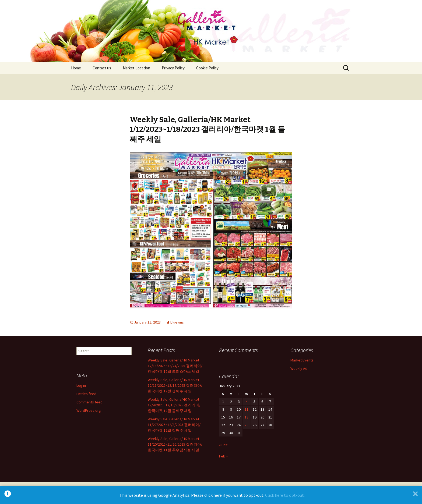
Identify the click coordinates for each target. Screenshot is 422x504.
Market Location (136, 68)
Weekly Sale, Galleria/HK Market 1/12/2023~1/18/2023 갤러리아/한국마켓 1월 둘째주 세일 (207, 129)
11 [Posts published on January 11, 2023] (247, 409)
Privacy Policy (173, 68)
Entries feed (86, 394)
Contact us (102, 68)
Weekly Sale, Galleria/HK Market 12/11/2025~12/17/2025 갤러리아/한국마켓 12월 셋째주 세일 (175, 385)
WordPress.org (89, 410)
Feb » (223, 456)
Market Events (302, 360)
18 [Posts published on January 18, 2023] (247, 417)
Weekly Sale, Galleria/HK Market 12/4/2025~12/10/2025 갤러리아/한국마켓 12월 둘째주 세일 (174, 405)
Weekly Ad (299, 368)
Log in (81, 385)
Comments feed (89, 402)
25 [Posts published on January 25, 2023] (247, 425)
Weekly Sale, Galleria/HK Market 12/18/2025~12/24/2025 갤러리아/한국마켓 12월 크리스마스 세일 (175, 366)
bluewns (177, 322)
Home (76, 68)
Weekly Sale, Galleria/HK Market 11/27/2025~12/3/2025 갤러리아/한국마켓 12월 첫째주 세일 (174, 425)
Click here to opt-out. (285, 495)
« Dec (223, 445)
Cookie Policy (207, 68)
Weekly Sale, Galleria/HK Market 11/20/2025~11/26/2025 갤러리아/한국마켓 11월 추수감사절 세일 (175, 444)
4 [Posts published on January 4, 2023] (247, 402)
